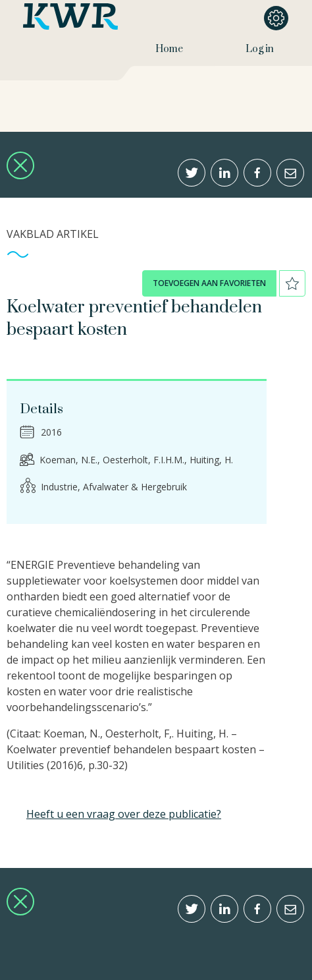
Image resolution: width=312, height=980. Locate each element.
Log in (260, 49)
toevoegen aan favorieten (209, 283)
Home (169, 49)
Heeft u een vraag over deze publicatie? (124, 814)
